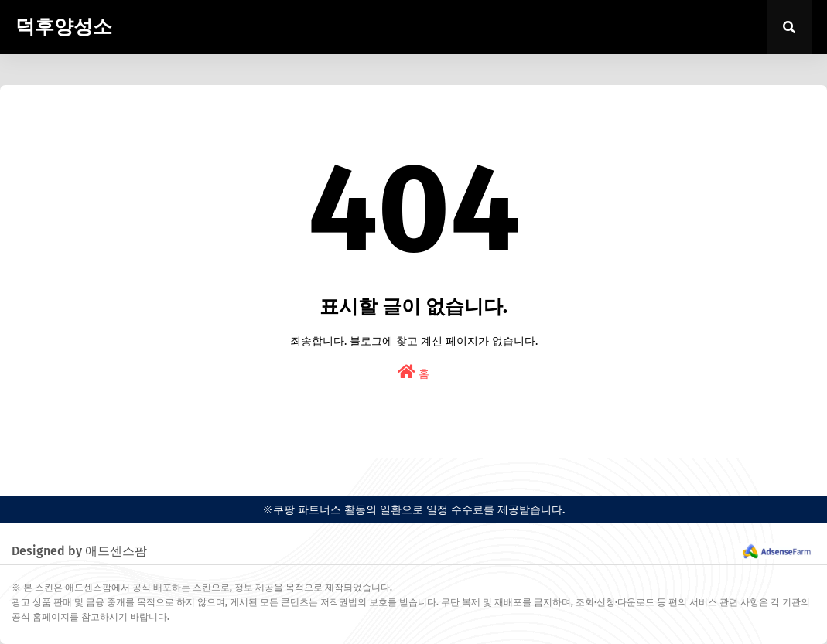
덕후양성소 (64, 27)
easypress (23, 471)
